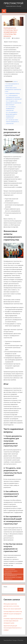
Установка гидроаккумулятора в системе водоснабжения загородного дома (13, 621)
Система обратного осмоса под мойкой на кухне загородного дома (13, 614)
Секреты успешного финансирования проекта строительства (11, 571)
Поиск (5, 587)
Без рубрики (16, 38)
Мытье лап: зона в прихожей (12, 609)
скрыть (15, 82)
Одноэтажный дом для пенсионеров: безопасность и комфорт (13, 628)
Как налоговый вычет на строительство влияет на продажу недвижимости (13, 577)
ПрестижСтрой (14, 3)
